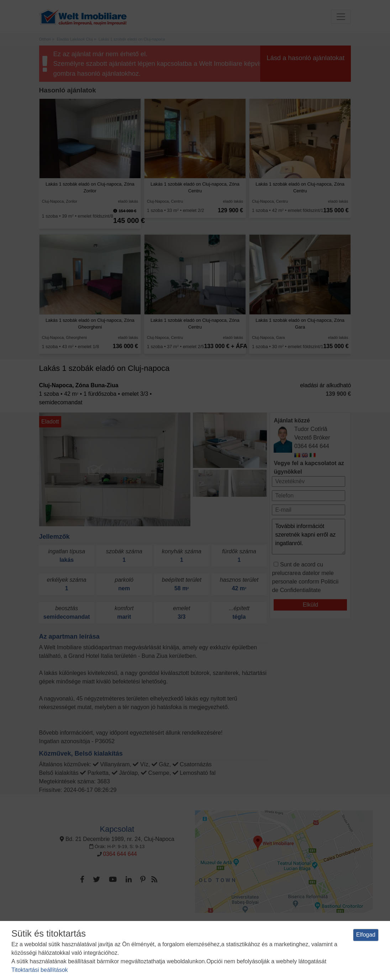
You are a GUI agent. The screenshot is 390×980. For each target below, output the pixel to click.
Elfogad (366, 935)
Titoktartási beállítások (40, 970)
